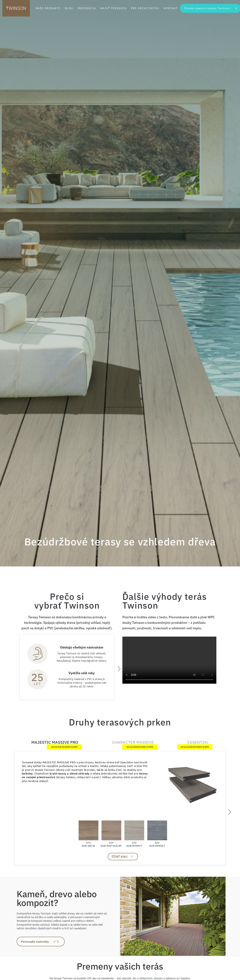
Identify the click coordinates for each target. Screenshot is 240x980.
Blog (69, 8)
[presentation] (119, 669)
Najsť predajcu (113, 8)
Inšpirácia (87, 8)
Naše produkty (48, 8)
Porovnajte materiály (35, 942)
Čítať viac (120, 857)
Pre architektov (145, 8)
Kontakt (171, 8)
